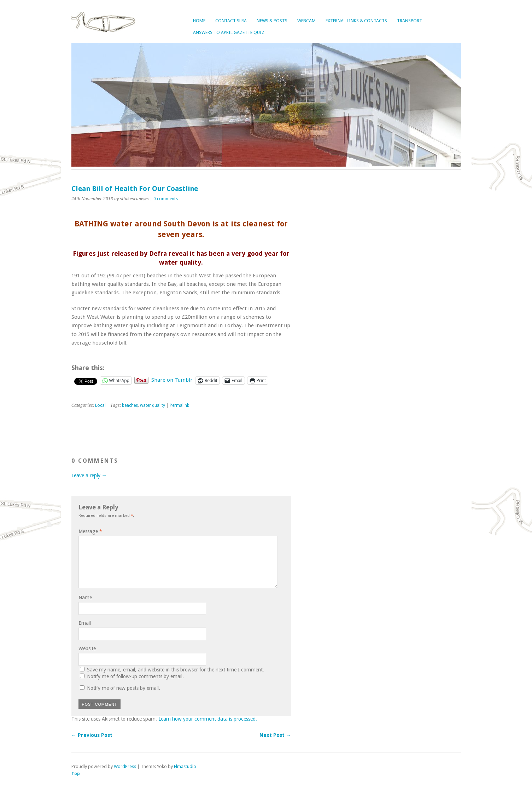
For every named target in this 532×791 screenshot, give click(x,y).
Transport (410, 21)
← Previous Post (92, 735)
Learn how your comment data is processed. (208, 719)
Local (100, 405)
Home (199, 21)
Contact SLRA (231, 21)
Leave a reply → (89, 475)
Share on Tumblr (172, 380)
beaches (130, 405)
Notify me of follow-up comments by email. (135, 676)
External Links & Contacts (356, 21)
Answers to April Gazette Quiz (229, 32)
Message (90, 531)
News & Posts (272, 21)
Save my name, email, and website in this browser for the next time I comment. (176, 670)
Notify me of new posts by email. (124, 688)
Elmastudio (185, 766)
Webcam (306, 21)
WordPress (125, 766)
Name (85, 597)
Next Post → (275, 735)
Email (85, 623)
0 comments (166, 199)
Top (76, 773)
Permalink (179, 405)
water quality (153, 405)
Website (87, 648)
